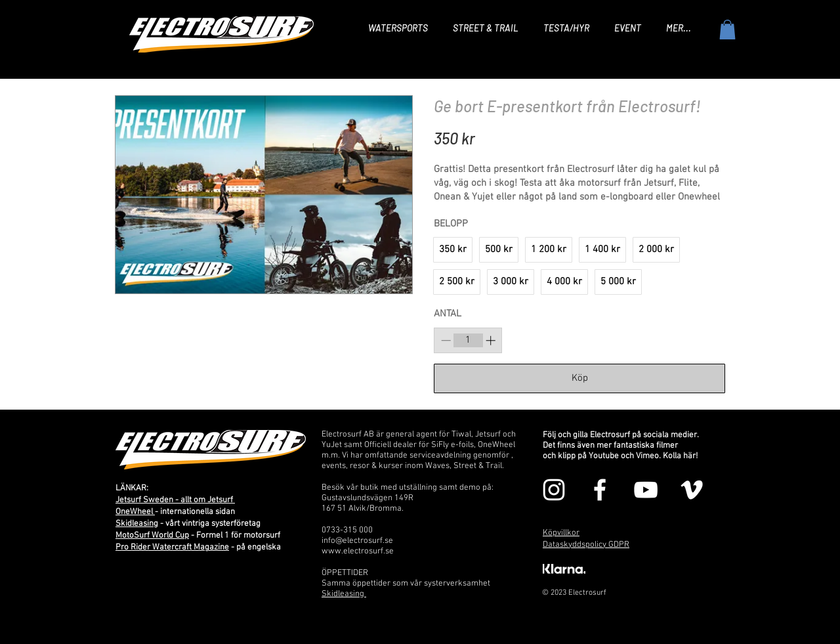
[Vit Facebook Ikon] (600, 490)
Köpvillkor (561, 533)
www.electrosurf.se (358, 551)
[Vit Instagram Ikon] (554, 490)
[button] (727, 30)
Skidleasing (137, 524)
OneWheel (135, 512)
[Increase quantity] (491, 340)
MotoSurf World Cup (152, 536)
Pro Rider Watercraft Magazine (172, 547)
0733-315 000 (347, 530)
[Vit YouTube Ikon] (646, 490)
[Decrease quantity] (446, 340)
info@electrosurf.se (357, 541)
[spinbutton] (468, 340)
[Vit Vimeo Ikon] (692, 490)
